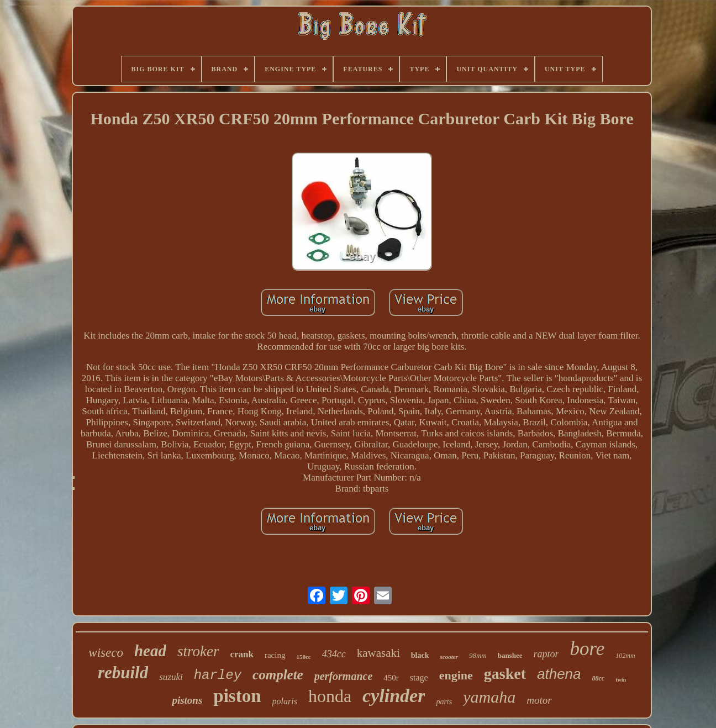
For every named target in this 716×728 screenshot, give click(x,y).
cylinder (394, 696)
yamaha (489, 697)
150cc (303, 657)
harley (218, 675)
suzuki (171, 677)
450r (391, 678)
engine (456, 675)
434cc (334, 654)
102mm (625, 656)
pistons (187, 700)
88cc (599, 678)
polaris (285, 701)
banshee (510, 655)
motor (539, 700)
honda (330, 696)
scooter (449, 657)
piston (237, 696)
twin (621, 680)
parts (444, 702)
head (150, 651)
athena (559, 674)
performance (344, 676)
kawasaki (378, 653)
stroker (198, 651)
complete (278, 675)
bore (587, 649)
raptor (546, 654)
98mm (478, 655)
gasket (505, 674)
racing (275, 655)
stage (419, 677)
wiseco (106, 653)
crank (242, 654)
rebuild (123, 672)
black (420, 655)
